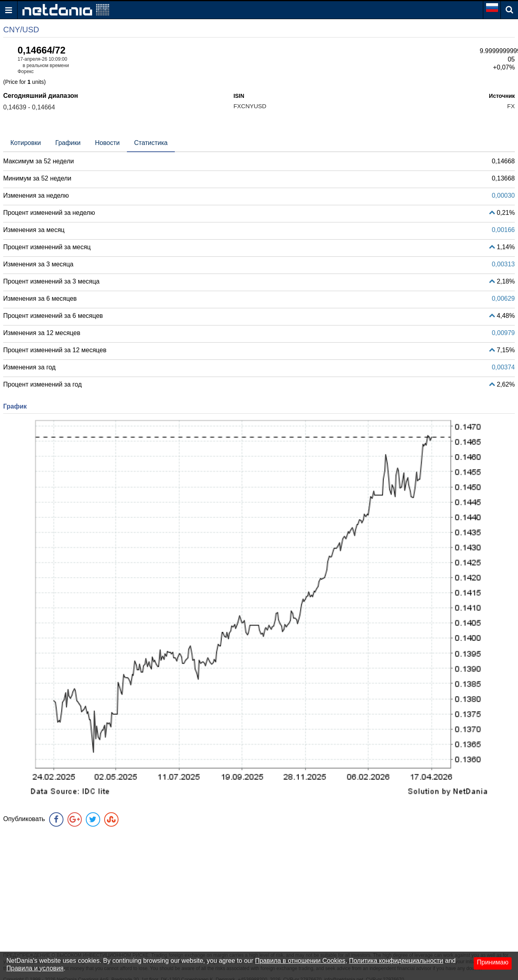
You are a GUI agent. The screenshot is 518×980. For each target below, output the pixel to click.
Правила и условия (35, 968)
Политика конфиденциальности (396, 961)
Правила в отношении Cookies (300, 961)
